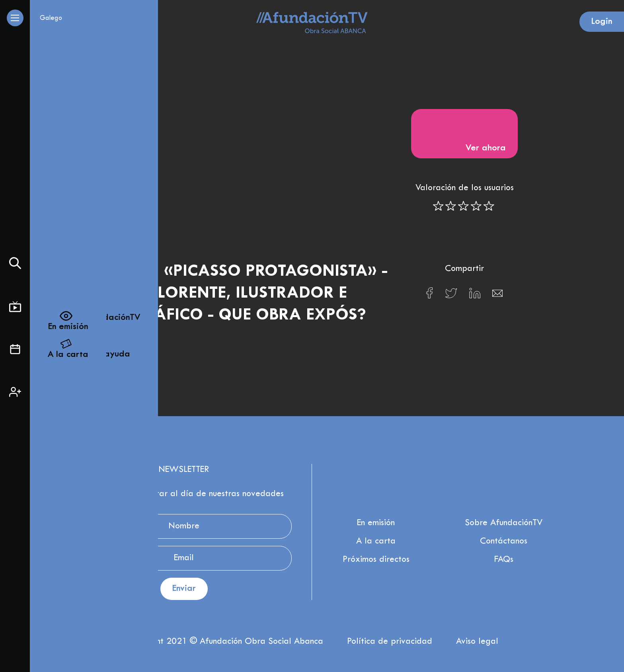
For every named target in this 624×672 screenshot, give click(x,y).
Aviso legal (477, 642)
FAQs (504, 560)
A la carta (376, 541)
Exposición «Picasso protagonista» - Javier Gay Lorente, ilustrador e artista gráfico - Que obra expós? (225, 293)
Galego (51, 18)
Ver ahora (464, 133)
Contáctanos (504, 541)
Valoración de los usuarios (465, 188)
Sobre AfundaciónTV (504, 523)
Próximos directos (376, 560)
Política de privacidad (390, 642)
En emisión (376, 523)
